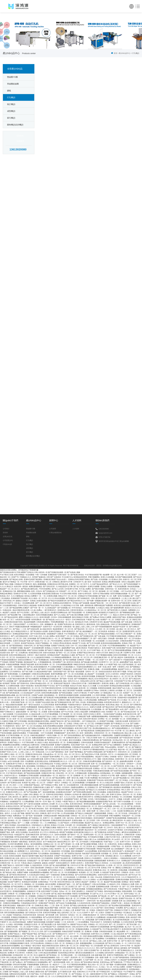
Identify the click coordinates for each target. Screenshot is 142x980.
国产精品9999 (45, 820)
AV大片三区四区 (69, 759)
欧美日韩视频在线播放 (45, 615)
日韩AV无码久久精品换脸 (27, 605)
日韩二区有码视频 (29, 639)
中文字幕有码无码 (25, 787)
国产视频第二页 (25, 931)
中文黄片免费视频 (91, 778)
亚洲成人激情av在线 (36, 972)
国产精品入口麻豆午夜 (105, 681)
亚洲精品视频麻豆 (73, 742)
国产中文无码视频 (62, 686)
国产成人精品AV (117, 657)
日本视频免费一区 (92, 783)
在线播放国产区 (15, 802)
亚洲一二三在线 (35, 967)
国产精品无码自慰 (78, 790)
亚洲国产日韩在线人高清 (60, 646)
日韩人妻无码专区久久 (99, 598)
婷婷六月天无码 (102, 653)
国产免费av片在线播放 (37, 728)
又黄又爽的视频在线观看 (89, 785)
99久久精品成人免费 (14, 957)
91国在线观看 (127, 891)
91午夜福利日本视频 (95, 837)
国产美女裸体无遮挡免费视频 (120, 906)
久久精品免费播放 (35, 917)
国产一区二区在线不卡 (117, 924)
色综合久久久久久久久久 (86, 948)
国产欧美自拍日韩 (121, 875)
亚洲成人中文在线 (57, 825)
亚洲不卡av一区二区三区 (125, 823)
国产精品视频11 (78, 839)
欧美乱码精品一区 (11, 750)
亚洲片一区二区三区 (92, 615)
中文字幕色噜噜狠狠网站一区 (118, 646)
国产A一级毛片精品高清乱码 (17, 728)
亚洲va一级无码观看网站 (33, 844)
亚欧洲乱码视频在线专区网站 (38, 721)
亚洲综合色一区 (46, 965)
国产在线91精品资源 (53, 750)
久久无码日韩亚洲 (14, 771)
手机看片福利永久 (94, 648)
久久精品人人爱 (68, 910)
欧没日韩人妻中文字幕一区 (71, 750)
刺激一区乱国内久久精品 (45, 849)
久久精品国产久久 (46, 790)
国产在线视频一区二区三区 (10, 939)
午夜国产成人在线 (93, 620)
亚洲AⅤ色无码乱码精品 (55, 794)
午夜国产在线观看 (18, 716)
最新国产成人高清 (32, 813)
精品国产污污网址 (102, 757)
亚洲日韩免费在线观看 (50, 693)
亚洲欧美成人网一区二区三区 (75, 650)
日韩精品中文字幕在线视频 (88, 596)
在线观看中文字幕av (91, 690)
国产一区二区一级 (117, 896)
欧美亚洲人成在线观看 (122, 605)
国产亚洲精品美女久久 (126, 950)
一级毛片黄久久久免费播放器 (95, 917)
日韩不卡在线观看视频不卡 (68, 716)
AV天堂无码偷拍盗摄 (70, 688)
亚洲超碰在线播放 (82, 929)
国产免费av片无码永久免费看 (101, 617)
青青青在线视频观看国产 (93, 804)
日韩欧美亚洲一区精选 (133, 835)
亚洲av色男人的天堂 (88, 681)
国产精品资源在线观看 (32, 773)
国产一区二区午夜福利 (80, 842)
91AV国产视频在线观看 (124, 577)
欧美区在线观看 (15, 856)
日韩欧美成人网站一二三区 (45, 906)
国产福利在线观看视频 (43, 898)
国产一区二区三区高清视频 (73, 674)
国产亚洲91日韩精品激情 (93, 752)
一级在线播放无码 (19, 667)
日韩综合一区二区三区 (79, 816)
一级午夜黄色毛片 (50, 610)
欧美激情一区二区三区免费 (89, 872)
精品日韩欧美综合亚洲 (21, 610)
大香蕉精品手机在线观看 (81, 747)
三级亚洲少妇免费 (121, 721)
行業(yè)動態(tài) (55, 533)
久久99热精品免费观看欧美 (61, 657)
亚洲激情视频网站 (19, 891)
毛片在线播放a (44, 854)
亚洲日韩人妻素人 (108, 683)
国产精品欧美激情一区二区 (63, 768)
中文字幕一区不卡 (27, 582)
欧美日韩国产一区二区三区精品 (67, 636)
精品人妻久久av (90, 839)
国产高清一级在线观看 (76, 672)
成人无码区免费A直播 (35, 759)
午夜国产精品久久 (69, 802)
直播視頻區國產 (100, 813)
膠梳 (9, 91)
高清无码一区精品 (131, 846)
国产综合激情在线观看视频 (109, 785)
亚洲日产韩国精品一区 (44, 643)
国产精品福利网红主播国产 (19, 608)
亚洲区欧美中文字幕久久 (15, 764)
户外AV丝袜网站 (45, 589)
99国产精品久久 (9, 865)
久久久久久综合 (70, 797)
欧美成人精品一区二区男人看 (62, 780)
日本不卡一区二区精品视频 (84, 920)
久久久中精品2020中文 (130, 877)
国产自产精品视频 (30, 792)
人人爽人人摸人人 (25, 752)
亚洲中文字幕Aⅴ (130, 757)
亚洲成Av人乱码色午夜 (73, 794)
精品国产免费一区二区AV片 (103, 828)
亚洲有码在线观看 (105, 688)
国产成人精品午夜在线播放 (61, 894)
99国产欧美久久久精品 (11, 898)
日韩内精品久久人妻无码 (41, 825)
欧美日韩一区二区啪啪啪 (88, 688)
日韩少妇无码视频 (99, 884)
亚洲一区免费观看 (27, 761)
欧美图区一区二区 (113, 712)
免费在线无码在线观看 (18, 974)
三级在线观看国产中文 (119, 825)
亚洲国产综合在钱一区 (127, 898)
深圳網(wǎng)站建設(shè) (112, 566)
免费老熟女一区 (19, 816)
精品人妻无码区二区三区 (66, 913)
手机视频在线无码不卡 (31, 880)
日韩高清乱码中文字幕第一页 (75, 726)
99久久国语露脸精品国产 (9, 920)
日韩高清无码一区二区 (102, 733)
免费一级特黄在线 (87, 605)
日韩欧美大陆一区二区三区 (10, 863)
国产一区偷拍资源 (53, 875)
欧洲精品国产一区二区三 (102, 809)
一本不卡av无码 (126, 591)
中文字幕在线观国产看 (93, 575)
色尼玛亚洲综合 (10, 854)
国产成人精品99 (52, 728)
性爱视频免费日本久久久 (58, 761)
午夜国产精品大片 (125, 889)
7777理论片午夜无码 (131, 962)
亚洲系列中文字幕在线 (55, 811)
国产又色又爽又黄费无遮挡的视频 (31, 750)
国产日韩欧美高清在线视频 (83, 861)
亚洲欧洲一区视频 (84, 660)
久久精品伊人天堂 (113, 884)
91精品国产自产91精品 (95, 891)
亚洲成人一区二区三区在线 (117, 813)
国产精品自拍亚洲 (11, 617)
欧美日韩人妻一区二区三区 (41, 778)
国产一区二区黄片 (98, 913)
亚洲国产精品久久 (14, 742)
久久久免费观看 (125, 856)
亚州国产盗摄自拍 (39, 577)
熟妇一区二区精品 (54, 802)
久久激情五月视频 (7, 721)
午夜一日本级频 (41, 575)
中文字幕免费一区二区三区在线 (71, 714)
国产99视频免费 (43, 797)
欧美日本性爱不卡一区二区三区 (26, 877)
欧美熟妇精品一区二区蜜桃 (110, 773)
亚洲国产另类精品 (9, 731)
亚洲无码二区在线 (48, 967)
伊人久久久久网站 (62, 804)
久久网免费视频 (28, 802)
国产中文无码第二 (24, 613)
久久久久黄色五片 (7, 587)
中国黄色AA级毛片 (75, 705)
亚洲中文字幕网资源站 (115, 955)
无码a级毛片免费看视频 (80, 908)
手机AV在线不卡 (96, 922)
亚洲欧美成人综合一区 (101, 870)
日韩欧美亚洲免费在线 (90, 740)
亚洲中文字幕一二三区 (80, 856)
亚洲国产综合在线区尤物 (45, 702)
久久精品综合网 (35, 714)
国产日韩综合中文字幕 (34, 913)
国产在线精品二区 (35, 818)
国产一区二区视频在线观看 (14, 780)
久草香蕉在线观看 (66, 861)
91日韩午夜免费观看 (15, 844)
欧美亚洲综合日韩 (35, 653)
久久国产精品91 (63, 823)
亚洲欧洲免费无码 (118, 742)
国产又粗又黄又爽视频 (75, 615)
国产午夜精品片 (94, 776)
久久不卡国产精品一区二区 (97, 650)
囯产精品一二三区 (20, 629)
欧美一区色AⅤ (37, 591)
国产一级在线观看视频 (46, 792)
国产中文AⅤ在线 (67, 712)
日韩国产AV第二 (117, 903)
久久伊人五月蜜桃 (61, 880)
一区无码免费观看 (120, 587)
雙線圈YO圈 (12, 77)
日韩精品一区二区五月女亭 (98, 924)
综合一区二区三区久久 (73, 754)
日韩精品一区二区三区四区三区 (66, 887)
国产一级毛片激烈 (100, 639)
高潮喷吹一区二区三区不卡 (79, 584)
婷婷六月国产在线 (55, 690)
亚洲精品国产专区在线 (104, 676)
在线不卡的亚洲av (27, 686)
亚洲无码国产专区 (60, 672)
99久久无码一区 (127, 790)
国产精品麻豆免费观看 (89, 662)
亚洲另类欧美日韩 (104, 851)
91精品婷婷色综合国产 (129, 858)
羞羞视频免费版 (86, 943)
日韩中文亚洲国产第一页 (93, 950)
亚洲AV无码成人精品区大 (114, 835)
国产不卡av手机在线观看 (88, 896)
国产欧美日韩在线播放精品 (125, 707)
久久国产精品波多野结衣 (99, 584)
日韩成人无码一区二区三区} (84, 724)
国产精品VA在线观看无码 (57, 601)
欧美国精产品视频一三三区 (56, 922)
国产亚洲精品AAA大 (55, 870)
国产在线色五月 (57, 799)
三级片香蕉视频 (38, 740)
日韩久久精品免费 (81, 712)
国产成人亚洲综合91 (111, 946)
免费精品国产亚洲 (34, 950)
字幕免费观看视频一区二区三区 (62, 622)
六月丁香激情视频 (7, 837)
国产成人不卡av (25, 920)
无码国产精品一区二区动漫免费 (91, 946)
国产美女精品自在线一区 (130, 712)
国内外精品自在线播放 (112, 891)
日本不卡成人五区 (35, 636)
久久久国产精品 (111, 750)
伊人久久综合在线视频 (56, 598)
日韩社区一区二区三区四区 (117, 768)
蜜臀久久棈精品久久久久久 (29, 617)
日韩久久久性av (12, 787)
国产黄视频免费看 (11, 931)
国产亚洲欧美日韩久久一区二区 (49, 639)
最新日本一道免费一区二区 (40, 976)
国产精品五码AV (108, 707)
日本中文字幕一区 (127, 946)
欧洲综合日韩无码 (13, 806)
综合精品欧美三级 (23, 657)
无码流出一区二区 (75, 915)
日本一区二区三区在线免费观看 (124, 809)
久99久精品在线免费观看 (48, 953)
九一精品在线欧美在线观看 (13, 705)
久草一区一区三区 (75, 761)
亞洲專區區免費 (78, 858)
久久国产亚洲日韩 (117, 766)
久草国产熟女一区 (117, 846)
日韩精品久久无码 (51, 868)
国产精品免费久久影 (49, 924)
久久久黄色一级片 (56, 797)
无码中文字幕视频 (107, 915)
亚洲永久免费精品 (124, 844)
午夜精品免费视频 (13, 664)
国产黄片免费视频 (69, 660)
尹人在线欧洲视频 (55, 667)
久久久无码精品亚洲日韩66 (27, 854)
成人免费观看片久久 (22, 851)
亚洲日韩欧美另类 (32, 835)
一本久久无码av (129, 716)
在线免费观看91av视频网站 (39, 872)
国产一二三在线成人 (63, 839)
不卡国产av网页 (94, 693)
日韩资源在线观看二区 (107, 931)
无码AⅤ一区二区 (91, 672)
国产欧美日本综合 (77, 575)
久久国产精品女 (117, 972)
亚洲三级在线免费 (37, 868)
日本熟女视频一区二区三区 (42, 920)
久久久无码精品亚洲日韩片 (61, 976)
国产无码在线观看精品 (73, 735)
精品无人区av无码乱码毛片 (99, 679)
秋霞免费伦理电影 (28, 939)
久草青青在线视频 (77, 823)
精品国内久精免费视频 (122, 787)
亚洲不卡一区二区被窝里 (52, 818)
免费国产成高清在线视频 (36, 922)
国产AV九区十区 (135, 875)
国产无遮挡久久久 (46, 747)
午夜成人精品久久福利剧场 (31, 863)
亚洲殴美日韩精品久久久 (15, 724)
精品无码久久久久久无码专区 (52, 830)
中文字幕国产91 (129, 972)
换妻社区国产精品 (119, 617)
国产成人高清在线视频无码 (37, 667)
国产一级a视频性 (76, 960)
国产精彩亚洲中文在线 (127, 603)
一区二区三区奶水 (119, 764)
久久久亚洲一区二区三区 (13, 747)
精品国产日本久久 (125, 669)
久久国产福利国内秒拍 (121, 957)
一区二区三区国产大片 (100, 660)
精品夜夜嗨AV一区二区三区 (63, 629)
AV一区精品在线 (38, 752)
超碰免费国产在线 (68, 648)
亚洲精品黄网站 (109, 823)
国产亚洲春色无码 (87, 636)
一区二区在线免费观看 (125, 804)
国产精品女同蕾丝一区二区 (58, 901)
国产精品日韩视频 (43, 646)
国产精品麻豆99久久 (10, 969)
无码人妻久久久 (120, 828)
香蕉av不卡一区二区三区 (67, 596)
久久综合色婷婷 (103, 686)
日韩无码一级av (65, 908)
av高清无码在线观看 (23, 620)
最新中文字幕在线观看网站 (84, 757)
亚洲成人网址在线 (74, 676)
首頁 (115, 53)
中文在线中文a (67, 577)
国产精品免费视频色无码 (13, 936)
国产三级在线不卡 (116, 660)
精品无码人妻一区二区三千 (56, 676)
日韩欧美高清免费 (47, 745)
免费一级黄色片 (121, 776)
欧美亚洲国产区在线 (124, 648)
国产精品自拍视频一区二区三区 (26, 799)
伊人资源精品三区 (91, 787)
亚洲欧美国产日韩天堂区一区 (59, 575)
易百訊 (99, 566)
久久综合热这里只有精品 (36, 875)
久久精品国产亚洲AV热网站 (50, 757)
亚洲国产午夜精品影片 (64, 669)
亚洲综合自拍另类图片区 (62, 603)
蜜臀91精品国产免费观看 (104, 605)
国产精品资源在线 (88, 731)
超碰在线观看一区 (23, 712)
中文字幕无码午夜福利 (14, 773)
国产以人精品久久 (130, 908)
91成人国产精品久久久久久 (79, 707)
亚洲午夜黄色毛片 (69, 631)
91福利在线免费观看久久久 (87, 667)
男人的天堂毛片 (31, 724)
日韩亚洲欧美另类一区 (102, 657)
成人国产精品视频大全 (121, 778)
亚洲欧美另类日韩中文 (85, 797)
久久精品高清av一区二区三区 (95, 610)
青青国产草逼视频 (16, 662)
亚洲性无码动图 (12, 927)
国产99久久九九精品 (113, 943)
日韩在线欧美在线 (69, 948)
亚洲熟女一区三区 (100, 768)
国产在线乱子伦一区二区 (40, 641)
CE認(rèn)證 (7, 544)
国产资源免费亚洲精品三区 (52, 950)
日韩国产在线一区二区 (123, 620)
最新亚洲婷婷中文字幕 (99, 974)
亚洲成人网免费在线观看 (111, 582)
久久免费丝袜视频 (13, 686)
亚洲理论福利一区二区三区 (93, 835)
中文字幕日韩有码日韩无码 (51, 688)
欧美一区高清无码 (94, 582)
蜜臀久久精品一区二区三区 (14, 754)
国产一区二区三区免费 (87, 887)
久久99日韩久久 (33, 624)
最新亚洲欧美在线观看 (30, 771)
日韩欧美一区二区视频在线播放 (19, 894)
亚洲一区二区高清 (62, 906)
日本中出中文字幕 (77, 865)
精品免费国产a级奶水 (60, 960)
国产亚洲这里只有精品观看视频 (55, 698)
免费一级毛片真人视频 (75, 778)
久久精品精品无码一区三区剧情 (126, 754)
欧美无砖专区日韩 (130, 714)
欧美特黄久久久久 (114, 861)
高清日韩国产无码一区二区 (81, 745)
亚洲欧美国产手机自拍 (95, 780)
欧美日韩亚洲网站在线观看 (53, 726)
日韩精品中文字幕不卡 (122, 910)
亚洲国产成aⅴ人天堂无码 (123, 783)
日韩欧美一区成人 (128, 872)
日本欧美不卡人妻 (80, 582)
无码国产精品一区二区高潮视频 (14, 950)
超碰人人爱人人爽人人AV (85, 627)
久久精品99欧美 (114, 598)
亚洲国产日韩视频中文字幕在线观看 (82, 849)
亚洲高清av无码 (63, 610)
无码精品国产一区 (34, 861)
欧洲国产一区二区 (107, 620)
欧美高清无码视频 (88, 676)
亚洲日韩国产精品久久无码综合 (97, 863)
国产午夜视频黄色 (81, 679)
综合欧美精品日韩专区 (66, 953)
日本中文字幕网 (31, 716)
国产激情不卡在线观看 (46, 669)
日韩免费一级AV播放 (115, 639)
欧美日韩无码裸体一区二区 (45, 664)
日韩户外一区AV (41, 802)
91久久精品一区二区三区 (38, 598)
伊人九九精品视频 (21, 889)
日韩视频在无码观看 (102, 724)
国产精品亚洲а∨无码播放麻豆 (16, 830)
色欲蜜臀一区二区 (109, 575)
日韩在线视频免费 (64, 617)
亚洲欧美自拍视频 (122, 880)
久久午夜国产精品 (111, 664)
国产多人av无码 (58, 589)
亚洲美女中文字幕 (20, 594)
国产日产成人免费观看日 (112, 745)
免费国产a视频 (23, 872)
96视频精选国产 (36, 627)
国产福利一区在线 (66, 679)
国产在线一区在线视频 (99, 579)
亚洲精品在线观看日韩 (103, 797)
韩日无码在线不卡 (105, 778)
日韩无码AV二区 (124, 752)
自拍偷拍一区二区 (120, 806)
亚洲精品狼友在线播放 (95, 702)
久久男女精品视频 (90, 700)
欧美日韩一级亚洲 (21, 587)
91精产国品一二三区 (111, 842)
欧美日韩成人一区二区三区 (40, 851)
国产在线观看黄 (12, 778)
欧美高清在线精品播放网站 (111, 643)
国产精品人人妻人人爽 (98, 941)
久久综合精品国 (80, 780)
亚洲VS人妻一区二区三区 (69, 946)
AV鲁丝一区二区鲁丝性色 (107, 844)
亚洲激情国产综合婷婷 (19, 598)
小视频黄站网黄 (107, 735)
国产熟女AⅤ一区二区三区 (85, 655)
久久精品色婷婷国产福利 (43, 672)
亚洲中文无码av (116, 794)
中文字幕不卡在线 (23, 976)
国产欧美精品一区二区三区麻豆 (56, 740)
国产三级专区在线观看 (32, 804)
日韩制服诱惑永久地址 (97, 712)
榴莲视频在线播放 (24, 591)
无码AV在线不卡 (126, 785)
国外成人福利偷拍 (121, 948)
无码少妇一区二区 (129, 794)
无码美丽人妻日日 (112, 856)
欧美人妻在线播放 (29, 766)
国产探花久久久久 (47, 835)
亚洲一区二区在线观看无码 (69, 785)
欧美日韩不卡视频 (119, 672)
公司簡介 (6, 529)
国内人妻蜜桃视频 (40, 584)
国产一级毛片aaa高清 (32, 705)
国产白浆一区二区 (57, 872)
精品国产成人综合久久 (93, 823)
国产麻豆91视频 (98, 589)
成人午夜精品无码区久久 (20, 631)
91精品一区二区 (28, 957)
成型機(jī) (11, 111)
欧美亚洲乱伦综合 (41, 761)
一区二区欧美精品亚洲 (82, 955)
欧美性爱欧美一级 (38, 620)
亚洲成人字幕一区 (129, 643)
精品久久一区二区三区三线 (124, 676)
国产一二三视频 (23, 823)
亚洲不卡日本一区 (126, 842)
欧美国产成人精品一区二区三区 (34, 783)
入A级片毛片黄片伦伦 (112, 837)
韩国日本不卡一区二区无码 (67, 828)
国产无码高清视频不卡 (132, 584)
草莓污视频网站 (94, 577)
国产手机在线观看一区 (77, 613)
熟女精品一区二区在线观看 (37, 870)
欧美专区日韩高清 (73, 662)
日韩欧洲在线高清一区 (91, 915)
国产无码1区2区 (49, 587)
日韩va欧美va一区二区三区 (53, 754)
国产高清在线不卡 (93, 898)
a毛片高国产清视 (97, 747)
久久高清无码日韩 (84, 903)
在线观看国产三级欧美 (55, 634)
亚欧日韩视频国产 (78, 851)
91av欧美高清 (34, 832)
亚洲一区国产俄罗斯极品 (74, 752)
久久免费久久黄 (50, 941)
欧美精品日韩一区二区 (89, 806)
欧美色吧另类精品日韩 (76, 698)
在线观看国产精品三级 (42, 719)
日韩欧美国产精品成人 (32, 785)
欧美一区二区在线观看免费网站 (33, 700)
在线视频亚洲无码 (104, 839)
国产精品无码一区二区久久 (84, 629)
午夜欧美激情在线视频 (101, 771)
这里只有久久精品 (107, 976)
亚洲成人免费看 (106, 587)
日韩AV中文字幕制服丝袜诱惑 (93, 750)
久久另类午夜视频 (99, 695)
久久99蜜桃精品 (51, 823)
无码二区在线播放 (99, 792)
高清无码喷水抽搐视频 (19, 948)
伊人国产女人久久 (97, 894)
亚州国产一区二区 (124, 747)
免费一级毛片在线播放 (121, 596)
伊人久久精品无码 (106, 783)
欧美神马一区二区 (61, 849)
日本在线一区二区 (46, 887)
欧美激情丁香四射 (9, 683)
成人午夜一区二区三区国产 (127, 575)
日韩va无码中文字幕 (79, 683)
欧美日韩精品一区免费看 (114, 908)
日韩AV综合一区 (111, 589)
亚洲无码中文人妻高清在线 (85, 624)
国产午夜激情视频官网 (104, 627)
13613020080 (18, 149)
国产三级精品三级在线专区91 (99, 825)
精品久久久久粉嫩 (89, 686)
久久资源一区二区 (35, 828)
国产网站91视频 (9, 908)
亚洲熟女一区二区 (96, 882)
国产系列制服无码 (106, 787)
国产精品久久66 (93, 726)
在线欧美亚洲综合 (114, 792)
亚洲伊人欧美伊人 (77, 863)
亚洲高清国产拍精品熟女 (101, 903)
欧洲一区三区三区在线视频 (23, 719)
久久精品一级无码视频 (14, 924)
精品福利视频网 (30, 622)
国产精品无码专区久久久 (77, 601)
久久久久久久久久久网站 (69, 969)
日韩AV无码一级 (93, 901)
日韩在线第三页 (134, 813)
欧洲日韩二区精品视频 (119, 870)
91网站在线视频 (62, 707)
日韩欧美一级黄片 (37, 837)
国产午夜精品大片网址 (50, 785)
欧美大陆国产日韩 (109, 648)
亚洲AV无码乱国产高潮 (22, 641)
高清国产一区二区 (130, 693)
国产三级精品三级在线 (109, 898)
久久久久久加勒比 (89, 880)
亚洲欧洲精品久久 (134, 965)
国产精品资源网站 (59, 778)
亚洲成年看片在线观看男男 (127, 698)
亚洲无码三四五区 (35, 842)
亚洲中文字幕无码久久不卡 (87, 759)
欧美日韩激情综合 (64, 889)
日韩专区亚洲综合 (77, 610)
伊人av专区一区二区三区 (121, 839)
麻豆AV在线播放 (75, 740)
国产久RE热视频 (20, 721)
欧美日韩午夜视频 (42, 910)
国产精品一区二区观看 (39, 712)
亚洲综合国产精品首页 (62, 683)
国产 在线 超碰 (127, 622)
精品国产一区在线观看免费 (34, 648)
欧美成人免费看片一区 (33, 596)
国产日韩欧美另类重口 (104, 920)
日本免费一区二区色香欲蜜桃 (76, 825)
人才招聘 (76, 529)
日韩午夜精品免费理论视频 (93, 936)
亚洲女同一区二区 (34, 846)
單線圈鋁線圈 (13, 84)
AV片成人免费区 (85, 589)
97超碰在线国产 (129, 660)
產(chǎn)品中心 (125, 53)
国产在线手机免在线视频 (120, 771)
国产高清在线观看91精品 (38, 690)
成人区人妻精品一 (53, 969)
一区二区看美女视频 (50, 596)
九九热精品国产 (51, 608)
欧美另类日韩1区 (76, 804)
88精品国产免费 (84, 716)
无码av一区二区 (65, 891)
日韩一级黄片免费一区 (90, 811)
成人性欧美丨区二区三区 (119, 679)
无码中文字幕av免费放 (101, 594)
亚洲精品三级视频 (50, 889)
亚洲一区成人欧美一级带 (107, 667)
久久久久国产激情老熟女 (54, 752)
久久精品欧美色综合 (103, 969)
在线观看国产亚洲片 (72, 799)
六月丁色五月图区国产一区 (125, 634)
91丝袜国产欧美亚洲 (81, 766)
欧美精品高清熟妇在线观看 (120, 686)
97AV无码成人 (77, 608)
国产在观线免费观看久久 (121, 728)
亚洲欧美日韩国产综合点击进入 (55, 579)
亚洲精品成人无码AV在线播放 (115, 936)
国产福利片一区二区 (75, 835)
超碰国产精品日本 (57, 721)
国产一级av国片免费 (31, 747)
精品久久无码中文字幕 (121, 615)
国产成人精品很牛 (80, 587)
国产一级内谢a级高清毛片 (24, 681)
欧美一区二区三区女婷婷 (41, 894)
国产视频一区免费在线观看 (116, 965)
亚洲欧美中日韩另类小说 (60, 719)
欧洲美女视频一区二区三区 (21, 738)
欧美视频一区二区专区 (110, 854)
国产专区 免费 (27, 672)
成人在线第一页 (76, 936)
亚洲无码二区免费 (48, 804)
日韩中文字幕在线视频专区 (121, 624)
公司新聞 (53, 529)
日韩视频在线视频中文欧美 (19, 943)
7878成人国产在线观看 (81, 603)
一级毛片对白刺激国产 (18, 709)
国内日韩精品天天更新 (80, 617)
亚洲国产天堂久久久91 (8, 752)
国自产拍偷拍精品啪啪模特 (45, 957)
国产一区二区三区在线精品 (32, 726)
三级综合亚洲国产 (19, 624)
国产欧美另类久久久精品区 (117, 610)
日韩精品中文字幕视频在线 (47, 896)
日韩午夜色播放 (89, 608)
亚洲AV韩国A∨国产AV (127, 854)
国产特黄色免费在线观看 (83, 792)
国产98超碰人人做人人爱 (19, 972)
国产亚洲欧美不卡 (110, 752)
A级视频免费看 (127, 773)
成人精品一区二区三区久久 (126, 629)
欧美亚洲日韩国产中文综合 (45, 686)
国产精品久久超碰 (30, 669)
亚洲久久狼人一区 (132, 766)
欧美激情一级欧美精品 (19, 842)
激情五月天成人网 (116, 653)
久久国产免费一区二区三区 (93, 960)
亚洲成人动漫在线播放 (38, 601)
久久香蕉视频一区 (98, 709)
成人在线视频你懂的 (18, 846)
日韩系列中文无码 (96, 622)
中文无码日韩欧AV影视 (68, 594)
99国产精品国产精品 (30, 934)
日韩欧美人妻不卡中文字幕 (50, 813)
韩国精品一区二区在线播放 (34, 884)
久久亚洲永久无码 (115, 579)
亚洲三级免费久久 (78, 891)
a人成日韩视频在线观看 (106, 880)
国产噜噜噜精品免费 (127, 613)
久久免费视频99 (25, 674)
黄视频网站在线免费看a (11, 745)
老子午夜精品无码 (89, 721)
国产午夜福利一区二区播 (70, 844)
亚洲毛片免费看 (94, 587)
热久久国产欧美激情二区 (127, 664)
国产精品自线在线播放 (106, 634)
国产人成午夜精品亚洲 (19, 636)
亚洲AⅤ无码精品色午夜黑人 (29, 929)
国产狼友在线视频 (78, 889)
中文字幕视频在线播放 (104, 655)
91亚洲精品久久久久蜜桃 (46, 766)
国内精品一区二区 (14, 820)
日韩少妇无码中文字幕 (80, 927)
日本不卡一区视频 (115, 799)
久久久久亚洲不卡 (83, 913)
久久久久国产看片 (97, 908)
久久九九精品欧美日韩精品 (40, 657)
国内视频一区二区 (119, 719)
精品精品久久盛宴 (68, 655)
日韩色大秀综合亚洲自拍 (62, 643)
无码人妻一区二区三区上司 (83, 657)
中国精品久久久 (25, 577)
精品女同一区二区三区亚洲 (82, 846)
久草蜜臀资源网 (70, 870)
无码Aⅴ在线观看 (60, 835)
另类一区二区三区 (56, 939)
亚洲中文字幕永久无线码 (53, 759)
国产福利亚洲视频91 (66, 728)
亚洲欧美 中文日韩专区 (16, 953)
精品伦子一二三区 (59, 965)
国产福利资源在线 (13, 693)
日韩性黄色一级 (69, 627)
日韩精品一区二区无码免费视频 (73, 783)
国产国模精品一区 (68, 639)
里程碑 (5, 533)
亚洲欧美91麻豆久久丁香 (75, 738)
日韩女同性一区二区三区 (65, 773)
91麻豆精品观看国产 (38, 735)
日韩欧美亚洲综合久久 (123, 976)
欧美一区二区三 (8, 620)
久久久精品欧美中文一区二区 (22, 811)
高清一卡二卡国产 (63, 957)
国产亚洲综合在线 (14, 783)
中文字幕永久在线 (7, 575)
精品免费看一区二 (123, 931)
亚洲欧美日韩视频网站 (12, 903)
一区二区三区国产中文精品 (29, 927)
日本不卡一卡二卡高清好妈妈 (79, 934)
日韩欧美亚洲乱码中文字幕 (48, 724)
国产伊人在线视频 (7, 681)
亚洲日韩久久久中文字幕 (86, 972)
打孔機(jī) (136, 53)
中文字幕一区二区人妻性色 (125, 731)
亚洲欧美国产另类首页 (47, 903)
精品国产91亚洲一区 (120, 627)
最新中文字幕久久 (85, 939)
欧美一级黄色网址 (86, 733)
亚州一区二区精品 (66, 724)
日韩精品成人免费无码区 (30, 745)
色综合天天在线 (76, 686)
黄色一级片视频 (125, 695)
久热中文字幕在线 (80, 693)
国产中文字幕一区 (30, 936)
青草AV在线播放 (59, 898)
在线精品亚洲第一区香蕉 (49, 771)
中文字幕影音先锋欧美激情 (116, 636)
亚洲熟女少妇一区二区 (52, 844)
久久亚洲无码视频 (35, 594)
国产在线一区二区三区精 (97, 646)
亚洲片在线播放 (35, 948)
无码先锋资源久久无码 (73, 811)
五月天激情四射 (46, 768)
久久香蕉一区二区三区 (114, 865)
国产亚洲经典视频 (11, 674)
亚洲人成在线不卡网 (133, 917)
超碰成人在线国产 (22, 601)
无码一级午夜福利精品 (53, 809)
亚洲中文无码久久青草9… (93, 714)
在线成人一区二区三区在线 (21, 740)
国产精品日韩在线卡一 (77, 901)
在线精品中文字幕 (34, 891)
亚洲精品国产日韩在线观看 (131, 861)
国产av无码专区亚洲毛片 (52, 917)
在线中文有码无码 (85, 594)
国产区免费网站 (98, 939)
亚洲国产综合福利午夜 (62, 858)
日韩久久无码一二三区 (108, 811)
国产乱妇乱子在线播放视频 (66, 903)
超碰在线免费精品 (75, 880)
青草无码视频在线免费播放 (14, 913)
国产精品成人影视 (16, 579)
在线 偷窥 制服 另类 (98, 955)
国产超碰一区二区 (105, 596)
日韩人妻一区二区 (132, 849)
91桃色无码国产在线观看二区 (73, 931)
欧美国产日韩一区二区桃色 (85, 910)
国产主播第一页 (41, 901)
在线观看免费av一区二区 (49, 776)
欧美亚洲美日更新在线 (50, 594)
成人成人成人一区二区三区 (73, 950)
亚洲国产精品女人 (14, 934)
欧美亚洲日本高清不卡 (113, 702)
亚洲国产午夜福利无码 (75, 967)
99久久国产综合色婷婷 (104, 948)
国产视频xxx (112, 974)
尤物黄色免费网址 (77, 787)
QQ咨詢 (20, 136)
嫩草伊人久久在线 (29, 797)
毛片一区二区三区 (27, 898)
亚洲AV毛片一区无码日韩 (52, 627)
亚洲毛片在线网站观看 (26, 849)
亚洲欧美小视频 (93, 669)
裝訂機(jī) (11, 104)
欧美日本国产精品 (21, 967)
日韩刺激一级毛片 (116, 757)
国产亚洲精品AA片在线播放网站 (36, 962)
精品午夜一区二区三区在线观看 (130, 750)
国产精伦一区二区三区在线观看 (47, 806)
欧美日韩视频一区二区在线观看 (93, 641)
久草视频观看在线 (45, 662)
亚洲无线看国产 (99, 818)
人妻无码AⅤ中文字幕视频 (130, 837)
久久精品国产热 (96, 929)
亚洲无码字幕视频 (50, 913)
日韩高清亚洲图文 (43, 622)
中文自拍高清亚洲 (21, 714)
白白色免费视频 (91, 851)
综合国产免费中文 (14, 882)
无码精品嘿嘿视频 (21, 818)
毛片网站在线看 (67, 955)
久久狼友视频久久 (69, 667)
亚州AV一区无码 (14, 698)
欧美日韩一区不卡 (110, 950)
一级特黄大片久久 (11, 929)
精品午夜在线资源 (46, 856)
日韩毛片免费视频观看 (29, 707)
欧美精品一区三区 (115, 631)
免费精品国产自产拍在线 (107, 700)
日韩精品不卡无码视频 (30, 820)
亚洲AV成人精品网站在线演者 (94, 705)
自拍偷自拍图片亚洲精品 (116, 917)
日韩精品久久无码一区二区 (55, 943)
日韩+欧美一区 (116, 887)
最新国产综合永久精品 (79, 924)
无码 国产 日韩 (31, 780)
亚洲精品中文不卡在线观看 (68, 896)
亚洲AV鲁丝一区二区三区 (125, 759)
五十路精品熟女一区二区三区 (111, 693)
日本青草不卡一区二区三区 (109, 662)
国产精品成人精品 (9, 872)
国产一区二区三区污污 (44, 603)
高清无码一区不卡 (107, 754)
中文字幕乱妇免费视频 (13, 766)
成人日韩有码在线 (47, 929)
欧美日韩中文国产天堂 (83, 728)
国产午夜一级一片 (37, 608)
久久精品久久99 (39, 969)
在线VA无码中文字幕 (105, 875)
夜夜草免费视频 (57, 674)
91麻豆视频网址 (68, 809)
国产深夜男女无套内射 (73, 854)
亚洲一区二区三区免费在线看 (32, 698)
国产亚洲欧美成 (101, 832)
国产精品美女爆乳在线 (29, 589)
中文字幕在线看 (28, 742)
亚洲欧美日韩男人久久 (14, 792)
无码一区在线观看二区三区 (51, 948)
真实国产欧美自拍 (28, 643)
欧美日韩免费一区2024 (48, 617)
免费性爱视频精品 (35, 587)
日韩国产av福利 (37, 695)
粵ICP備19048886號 (71, 566)
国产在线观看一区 (42, 939)
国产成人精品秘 (45, 799)
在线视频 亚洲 (117, 901)
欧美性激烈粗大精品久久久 (84, 832)
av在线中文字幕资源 (115, 830)
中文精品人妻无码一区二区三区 (66, 764)
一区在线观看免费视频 (109, 669)
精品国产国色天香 (97, 603)
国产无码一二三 (106, 615)
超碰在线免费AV (34, 830)
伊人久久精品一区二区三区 (127, 700)
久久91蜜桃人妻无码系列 (104, 953)
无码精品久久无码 (72, 943)
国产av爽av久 (134, 627)
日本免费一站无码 (130, 799)
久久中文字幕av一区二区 (114, 894)
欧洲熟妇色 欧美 (9, 828)
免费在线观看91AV (39, 738)
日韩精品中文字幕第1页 (23, 584)
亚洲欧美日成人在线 (12, 858)
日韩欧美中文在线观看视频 (99, 927)
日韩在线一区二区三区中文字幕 (88, 868)
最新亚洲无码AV (88, 794)
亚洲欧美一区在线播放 (18, 759)
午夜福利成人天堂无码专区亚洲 (24, 915)
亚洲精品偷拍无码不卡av (104, 731)
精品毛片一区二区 (66, 776)
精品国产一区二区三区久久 (10, 589)
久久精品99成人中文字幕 (70, 605)
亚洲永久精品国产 (82, 882)
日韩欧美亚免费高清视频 (17, 650)
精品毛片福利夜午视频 (30, 856)
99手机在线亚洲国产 (22, 837)
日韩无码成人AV (9, 601)
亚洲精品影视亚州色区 (21, 634)
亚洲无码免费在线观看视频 (30, 839)
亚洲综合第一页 (13, 688)
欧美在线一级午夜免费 (46, 915)
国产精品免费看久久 (18, 887)
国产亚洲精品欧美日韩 (63, 702)
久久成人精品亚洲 (117, 934)
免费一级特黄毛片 (133, 936)
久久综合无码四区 (112, 641)
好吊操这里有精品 (114, 790)
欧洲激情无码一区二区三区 (30, 688)
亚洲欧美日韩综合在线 (34, 754)
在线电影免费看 (85, 695)
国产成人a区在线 (109, 804)
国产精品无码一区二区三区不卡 (12, 884)
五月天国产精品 (33, 974)
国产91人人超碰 (22, 794)
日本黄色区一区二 (37, 823)
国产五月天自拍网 (93, 643)
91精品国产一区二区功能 (131, 816)
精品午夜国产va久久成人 (122, 688)
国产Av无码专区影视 (38, 634)
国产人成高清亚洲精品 (11, 960)
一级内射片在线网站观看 (25, 901)
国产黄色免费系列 (112, 709)
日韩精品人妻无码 (134, 636)
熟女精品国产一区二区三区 (100, 766)
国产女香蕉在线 (20, 861)
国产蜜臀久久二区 (73, 731)
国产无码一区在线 (79, 702)
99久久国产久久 (6, 629)
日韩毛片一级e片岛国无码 (37, 655)
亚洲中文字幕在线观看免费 (74, 830)
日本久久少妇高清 (18, 757)
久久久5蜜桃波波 (17, 596)
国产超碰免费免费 (117, 608)
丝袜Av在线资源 (49, 653)
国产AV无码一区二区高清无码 (125, 915)
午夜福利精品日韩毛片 (29, 903)
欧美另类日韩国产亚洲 (14, 804)
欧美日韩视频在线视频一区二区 (122, 594)
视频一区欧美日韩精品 (106, 759)
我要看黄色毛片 (6, 634)
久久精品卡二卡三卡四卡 (20, 868)
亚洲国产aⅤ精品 (6, 816)
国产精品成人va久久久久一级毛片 (58, 620)
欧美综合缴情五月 (63, 863)
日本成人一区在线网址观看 (24, 603)
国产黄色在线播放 (66, 693)
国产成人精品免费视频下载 (59, 865)
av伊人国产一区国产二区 (129, 709)
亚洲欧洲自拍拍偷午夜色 (13, 622)
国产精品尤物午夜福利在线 (95, 865)
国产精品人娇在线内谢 (78, 906)
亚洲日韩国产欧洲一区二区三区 (23, 702)
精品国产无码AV (127, 792)
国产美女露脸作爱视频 (89, 844)
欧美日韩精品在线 (46, 764)
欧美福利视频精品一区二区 (18, 809)
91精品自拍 (7, 610)
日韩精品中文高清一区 (32, 924)
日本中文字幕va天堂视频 (83, 771)
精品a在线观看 (105, 901)
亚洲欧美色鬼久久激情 (41, 787)
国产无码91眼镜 (51, 972)
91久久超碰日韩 (40, 955)
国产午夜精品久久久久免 (120, 724)
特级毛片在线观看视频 (81, 894)
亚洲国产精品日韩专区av (86, 653)
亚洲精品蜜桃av (94, 773)
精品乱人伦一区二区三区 (88, 634)
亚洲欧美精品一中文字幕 (47, 882)
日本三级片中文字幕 (97, 856)
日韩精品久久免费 (128, 884)
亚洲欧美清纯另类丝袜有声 (61, 820)
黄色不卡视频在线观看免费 (19, 627)
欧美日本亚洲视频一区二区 (123, 655)
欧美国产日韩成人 (114, 832)
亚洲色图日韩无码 (64, 927)
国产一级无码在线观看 (57, 962)
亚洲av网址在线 (56, 910)
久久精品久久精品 (103, 608)
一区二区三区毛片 (111, 603)
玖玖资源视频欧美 (71, 872)
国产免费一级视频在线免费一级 (98, 601)
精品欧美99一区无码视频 (61, 851)
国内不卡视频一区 (32, 757)
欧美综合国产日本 (64, 846)
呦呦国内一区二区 (66, 709)
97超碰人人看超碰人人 (67, 868)
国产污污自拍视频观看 (53, 931)
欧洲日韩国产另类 (80, 669)
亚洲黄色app (17, 880)
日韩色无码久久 (112, 695)
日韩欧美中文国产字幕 (104, 910)
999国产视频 (77, 976)
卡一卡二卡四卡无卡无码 (131, 943)
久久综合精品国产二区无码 (30, 693)
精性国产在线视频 (66, 832)
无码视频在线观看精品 (94, 889)
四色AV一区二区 (47, 880)
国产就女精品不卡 (27, 806)
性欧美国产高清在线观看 (91, 854)
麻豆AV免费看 (51, 884)
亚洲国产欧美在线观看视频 (116, 818)
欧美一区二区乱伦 (73, 962)
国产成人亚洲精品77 (84, 884)
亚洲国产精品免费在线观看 (18, 690)
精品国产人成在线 (9, 613)
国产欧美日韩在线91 (36, 809)
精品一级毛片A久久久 (71, 681)
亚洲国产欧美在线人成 (66, 624)
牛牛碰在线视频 (33, 733)
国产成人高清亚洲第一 (73, 721)
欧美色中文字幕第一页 (72, 641)
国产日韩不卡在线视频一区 (124, 802)
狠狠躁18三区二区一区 (35, 709)
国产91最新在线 (116, 962)
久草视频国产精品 (80, 837)
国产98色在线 (61, 967)
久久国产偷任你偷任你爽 (15, 679)
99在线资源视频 (133, 587)
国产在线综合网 (33, 629)
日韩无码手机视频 (19, 965)
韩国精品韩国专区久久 (46, 707)
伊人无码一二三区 (16, 785)
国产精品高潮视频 (117, 927)
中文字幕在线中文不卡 (48, 974)
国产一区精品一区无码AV (60, 787)
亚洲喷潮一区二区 (80, 776)
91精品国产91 (19, 835)
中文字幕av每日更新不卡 (112, 929)
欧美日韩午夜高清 (90, 719)
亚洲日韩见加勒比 (9, 906)
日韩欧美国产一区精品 (126, 974)
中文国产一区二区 (62, 936)
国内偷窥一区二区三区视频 (109, 591)
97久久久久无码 (37, 931)
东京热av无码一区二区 (121, 740)
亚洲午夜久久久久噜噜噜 (100, 934)
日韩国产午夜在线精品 (62, 856)
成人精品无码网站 (32, 790)
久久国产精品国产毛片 (48, 927)
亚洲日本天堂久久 (11, 776)
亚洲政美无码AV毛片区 (112, 877)
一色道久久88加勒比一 (111, 858)
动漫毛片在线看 (96, 707)
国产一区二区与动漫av (133, 639)
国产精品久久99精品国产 (84, 813)
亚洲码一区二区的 (71, 939)
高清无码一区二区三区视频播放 (82, 957)
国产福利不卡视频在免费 (54, 650)
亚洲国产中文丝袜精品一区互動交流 (119, 913)
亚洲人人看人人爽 (102, 794)
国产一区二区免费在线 (19, 653)
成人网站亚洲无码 (116, 820)
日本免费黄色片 (111, 939)
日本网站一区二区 (104, 719)
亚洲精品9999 (97, 745)
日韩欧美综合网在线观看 (41, 674)
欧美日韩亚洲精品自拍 (18, 655)
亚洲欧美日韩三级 (48, 773)
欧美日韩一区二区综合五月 (98, 906)
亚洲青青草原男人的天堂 (132, 631)
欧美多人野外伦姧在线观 (127, 939)
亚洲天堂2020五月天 (131, 865)
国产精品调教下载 (14, 615)
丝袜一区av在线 (96, 877)
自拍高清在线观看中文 (120, 969)
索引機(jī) (11, 118)
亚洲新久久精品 (77, 700)
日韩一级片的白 (68, 818)
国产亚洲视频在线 (42, 660)
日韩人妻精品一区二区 (37, 794)
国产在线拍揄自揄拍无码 (91, 735)
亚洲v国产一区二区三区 (68, 591)
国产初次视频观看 (32, 679)
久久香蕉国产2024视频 (105, 721)
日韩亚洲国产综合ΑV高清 (9, 839)
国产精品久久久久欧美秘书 (96, 790)
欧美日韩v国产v (118, 851)
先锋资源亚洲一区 (131, 657)
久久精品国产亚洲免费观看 (128, 960)
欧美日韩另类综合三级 (66, 882)
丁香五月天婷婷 (92, 738)
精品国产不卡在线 (79, 643)
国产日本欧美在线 (123, 683)
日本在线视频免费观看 (64, 664)
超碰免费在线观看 (126, 761)
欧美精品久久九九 (23, 908)
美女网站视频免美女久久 (102, 728)
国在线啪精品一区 (51, 695)
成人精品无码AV (46, 629)
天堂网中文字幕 (129, 653)
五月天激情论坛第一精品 (67, 972)
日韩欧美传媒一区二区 (43, 582)
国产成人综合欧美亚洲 (91, 976)
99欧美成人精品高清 (84, 870)
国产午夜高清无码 (126, 738)
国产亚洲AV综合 (23, 683)
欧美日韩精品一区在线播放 (24, 575)
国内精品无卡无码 (82, 622)
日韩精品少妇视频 (37, 908)
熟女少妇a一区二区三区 (97, 965)
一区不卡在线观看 (46, 733)
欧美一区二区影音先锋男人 (16, 870)
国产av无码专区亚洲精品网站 (86, 875)
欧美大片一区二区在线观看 (35, 676)
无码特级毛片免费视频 (111, 922)
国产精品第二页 (104, 896)
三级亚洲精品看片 (29, 615)
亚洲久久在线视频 (107, 577)
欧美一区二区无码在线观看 (108, 738)
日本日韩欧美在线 (78, 620)
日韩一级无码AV (61, 915)
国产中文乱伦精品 (24, 731)
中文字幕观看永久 (71, 634)
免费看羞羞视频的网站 (100, 716)
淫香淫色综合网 (84, 764)
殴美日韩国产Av (63, 924)
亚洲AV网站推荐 (127, 726)
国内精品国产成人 (30, 662)
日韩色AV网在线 (56, 660)
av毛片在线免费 (14, 761)
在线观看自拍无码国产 (64, 792)
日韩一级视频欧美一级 (48, 624)
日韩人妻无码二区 (15, 797)
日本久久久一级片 (35, 889)
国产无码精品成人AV (50, 591)
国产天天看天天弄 (128, 941)
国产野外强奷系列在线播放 (14, 790)
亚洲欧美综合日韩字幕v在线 (58, 584)
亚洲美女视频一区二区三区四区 (84, 820)
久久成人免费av (36, 610)
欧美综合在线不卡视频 (95, 664)
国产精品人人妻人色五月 (40, 613)
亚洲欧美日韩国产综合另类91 (48, 605)
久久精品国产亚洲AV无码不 (110, 872)
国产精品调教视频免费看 (86, 802)
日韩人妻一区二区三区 (80, 941)
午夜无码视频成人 (101, 799)
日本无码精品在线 (56, 681)
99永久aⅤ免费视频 (105, 806)
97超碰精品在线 (118, 733)
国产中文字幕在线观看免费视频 (119, 650)
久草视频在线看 (81, 773)
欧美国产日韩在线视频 (64, 766)
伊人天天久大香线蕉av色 (49, 832)
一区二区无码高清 (100, 631)
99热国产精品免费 (27, 664)
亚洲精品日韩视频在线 (19, 917)
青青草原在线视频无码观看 (69, 695)
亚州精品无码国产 (54, 655)
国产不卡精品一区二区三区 (88, 591)
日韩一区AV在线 (102, 820)
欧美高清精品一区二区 (84, 809)
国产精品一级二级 (51, 709)
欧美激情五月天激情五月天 (109, 613)
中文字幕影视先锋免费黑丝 (77, 965)
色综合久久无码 (76, 719)
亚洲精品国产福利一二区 (66, 884)
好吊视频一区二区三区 (124, 690)
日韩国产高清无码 (126, 674)
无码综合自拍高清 (105, 672)
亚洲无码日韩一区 (59, 731)
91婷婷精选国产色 (116, 716)
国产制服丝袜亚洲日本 (11, 707)
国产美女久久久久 (116, 584)
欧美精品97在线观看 (30, 882)
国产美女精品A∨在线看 (39, 631)
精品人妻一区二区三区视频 (76, 898)
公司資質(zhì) (8, 540)
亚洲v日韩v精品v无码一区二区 (41, 683)
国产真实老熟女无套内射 (90, 962)
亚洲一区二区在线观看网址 (101, 764)
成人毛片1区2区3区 (23, 695)
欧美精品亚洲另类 (80, 577)
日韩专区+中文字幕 (108, 776)
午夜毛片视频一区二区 (55, 735)
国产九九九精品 (60, 615)
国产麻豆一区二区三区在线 (66, 653)
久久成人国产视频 (18, 813)
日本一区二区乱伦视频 (79, 646)
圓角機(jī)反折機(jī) (15, 125)
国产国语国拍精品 (16, 646)
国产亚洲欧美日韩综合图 (83, 768)
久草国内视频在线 (96, 842)
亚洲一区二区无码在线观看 (98, 816)
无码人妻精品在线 (103, 624)
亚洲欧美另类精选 (67, 875)
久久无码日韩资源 (47, 705)
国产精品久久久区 (45, 934)
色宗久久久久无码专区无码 (30, 858)
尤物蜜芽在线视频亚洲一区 (124, 735)
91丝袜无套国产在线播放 (113, 714)
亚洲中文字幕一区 (114, 941)
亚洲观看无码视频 (64, 941)
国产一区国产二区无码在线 (109, 726)
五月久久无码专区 (112, 674)
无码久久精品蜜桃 (128, 582)
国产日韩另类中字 (26, 969)
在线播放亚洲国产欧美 (104, 802)
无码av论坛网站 (46, 960)
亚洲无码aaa (105, 962)
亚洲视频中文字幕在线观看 (29, 776)
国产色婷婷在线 (106, 740)
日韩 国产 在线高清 (54, 577)
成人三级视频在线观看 (101, 846)
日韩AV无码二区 (30, 646)
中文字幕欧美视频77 (49, 846)
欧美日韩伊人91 (73, 733)
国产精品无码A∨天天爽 (90, 754)
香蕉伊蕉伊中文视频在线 (30, 960)
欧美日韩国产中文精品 (50, 891)
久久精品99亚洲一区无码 (39, 865)
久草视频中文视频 (16, 648)
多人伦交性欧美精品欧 (121, 920)
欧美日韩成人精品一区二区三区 (117, 705)
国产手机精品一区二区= (80, 974)
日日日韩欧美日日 (18, 676)
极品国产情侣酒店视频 (112, 622)
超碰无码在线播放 (19, 733)
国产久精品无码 (135, 679)
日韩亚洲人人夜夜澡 (107, 690)
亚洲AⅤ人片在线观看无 (93, 858)
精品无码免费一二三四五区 (10, 643)
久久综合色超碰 (25, 778)
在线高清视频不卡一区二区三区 (51, 877)
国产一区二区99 (128, 887)
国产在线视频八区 (64, 608)
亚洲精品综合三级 (9, 591)
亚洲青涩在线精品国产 (102, 742)
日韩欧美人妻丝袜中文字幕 (62, 582)
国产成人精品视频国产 (84, 631)
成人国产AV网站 (6, 641)
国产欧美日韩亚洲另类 (18, 875)
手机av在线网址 (111, 747)
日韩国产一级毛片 (53, 783)
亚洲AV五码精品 (55, 631)
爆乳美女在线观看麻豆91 (131, 832)
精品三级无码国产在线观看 (73, 690)
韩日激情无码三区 (32, 764)
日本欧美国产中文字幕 (122, 681)
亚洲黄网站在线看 (103, 887)
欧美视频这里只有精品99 (49, 679)
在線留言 (20, 141)
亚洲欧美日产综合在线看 (35, 941)
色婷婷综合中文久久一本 (56, 738)
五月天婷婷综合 (15, 672)
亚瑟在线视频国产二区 (84, 639)
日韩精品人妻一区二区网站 (13, 669)
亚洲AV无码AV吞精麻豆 (84, 818)
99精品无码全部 (79, 664)
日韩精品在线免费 (50, 816)
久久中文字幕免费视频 (50, 714)
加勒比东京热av (51, 700)
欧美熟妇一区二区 (51, 837)
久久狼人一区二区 (106, 967)
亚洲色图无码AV (10, 896)
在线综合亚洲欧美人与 (26, 660)
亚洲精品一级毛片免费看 (131, 882)
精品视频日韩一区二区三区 (64, 929)
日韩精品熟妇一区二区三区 (125, 953)
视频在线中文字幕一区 (25, 906)
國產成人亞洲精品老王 (124, 868)
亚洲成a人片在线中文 (53, 648)
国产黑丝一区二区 (41, 681)
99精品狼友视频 (64, 816)
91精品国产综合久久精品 (47, 716)
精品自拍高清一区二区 (57, 742)
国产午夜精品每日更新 (46, 936)
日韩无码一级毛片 (66, 837)
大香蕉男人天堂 (123, 667)
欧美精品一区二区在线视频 (122, 797)
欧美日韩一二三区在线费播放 (78, 922)
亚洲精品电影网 (92, 613)
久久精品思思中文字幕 (64, 587)
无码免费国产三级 (59, 662)
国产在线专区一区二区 (110, 761)
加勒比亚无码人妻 (92, 698)
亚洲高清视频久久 (133, 719)
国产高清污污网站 (18, 768)
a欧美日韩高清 (81, 648)
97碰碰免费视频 (33, 965)
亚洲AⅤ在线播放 (54, 712)
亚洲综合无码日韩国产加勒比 (79, 579)
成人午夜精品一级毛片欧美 (31, 946)
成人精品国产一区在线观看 (94, 674)
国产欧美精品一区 (53, 955)
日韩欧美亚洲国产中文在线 (130, 641)
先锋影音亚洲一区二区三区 (41, 731)
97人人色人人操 (67, 757)
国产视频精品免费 (7, 877)
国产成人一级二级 (32, 768)
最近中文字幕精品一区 (11, 582)
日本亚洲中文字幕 (71, 589)
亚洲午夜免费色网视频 (62, 747)
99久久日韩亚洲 (40, 811)
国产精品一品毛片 (66, 771)
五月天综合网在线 (37, 943)
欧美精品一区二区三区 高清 (73, 917)
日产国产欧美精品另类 (82, 709)
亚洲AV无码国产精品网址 (33, 579)
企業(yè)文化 (8, 536)
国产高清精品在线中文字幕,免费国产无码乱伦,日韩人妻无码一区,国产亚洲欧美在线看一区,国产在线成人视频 (40, 572)
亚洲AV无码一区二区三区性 (121, 601)
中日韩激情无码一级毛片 (12, 726)
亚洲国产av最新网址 (62, 745)
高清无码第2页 (123, 589)
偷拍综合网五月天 (64, 842)
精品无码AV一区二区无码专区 (96, 830)
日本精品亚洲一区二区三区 (23, 955)
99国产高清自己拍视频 (35, 650)
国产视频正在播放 (50, 828)
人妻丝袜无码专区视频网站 (10, 946)
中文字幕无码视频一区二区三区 (18, 735)
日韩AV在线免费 (87, 742)
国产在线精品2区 (84, 598)
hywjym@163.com (105, 533)
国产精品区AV (71, 598)
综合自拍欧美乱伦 (24, 825)
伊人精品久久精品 (41, 742)
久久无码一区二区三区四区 (105, 629)
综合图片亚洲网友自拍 (59, 613)
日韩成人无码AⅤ (111, 960)
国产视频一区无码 (87, 799)
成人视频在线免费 (85, 828)
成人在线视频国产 (118, 849)
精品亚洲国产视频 (51, 908)
